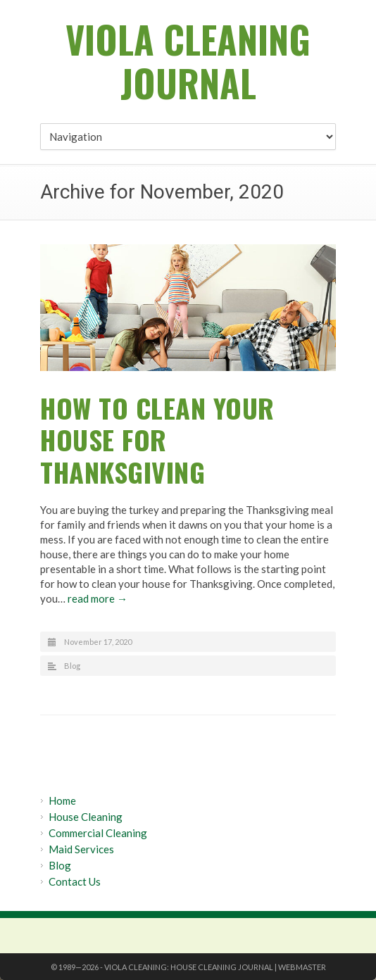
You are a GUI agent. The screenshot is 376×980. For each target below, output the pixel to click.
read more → (98, 598)
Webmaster (302, 967)
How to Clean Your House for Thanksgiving (157, 440)
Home (62, 800)
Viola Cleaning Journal (188, 61)
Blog (72, 666)
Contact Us (75, 881)
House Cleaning (86, 817)
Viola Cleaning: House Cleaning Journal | (191, 967)
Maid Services (81, 849)
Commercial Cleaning (98, 833)
